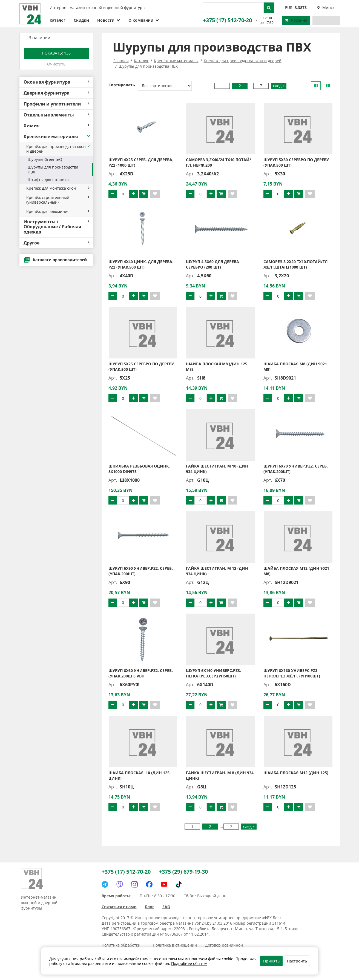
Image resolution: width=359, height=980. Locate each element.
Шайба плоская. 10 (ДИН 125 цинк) (139, 775)
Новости (109, 20)
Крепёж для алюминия (58, 211)
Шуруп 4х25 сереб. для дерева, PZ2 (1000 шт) (141, 162)
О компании (144, 20)
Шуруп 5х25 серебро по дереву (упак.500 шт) (141, 367)
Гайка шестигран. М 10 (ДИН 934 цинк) (217, 469)
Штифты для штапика (48, 180)
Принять (271, 961)
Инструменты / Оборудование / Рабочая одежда (56, 227)
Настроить (297, 961)
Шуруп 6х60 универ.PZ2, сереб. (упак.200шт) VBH (141, 673)
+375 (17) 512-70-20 (227, 20)
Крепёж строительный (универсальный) (58, 200)
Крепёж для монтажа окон (58, 188)
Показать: (56, 53)
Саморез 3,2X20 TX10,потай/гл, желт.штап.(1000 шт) (296, 264)
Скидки (81, 20)
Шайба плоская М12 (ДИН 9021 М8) (296, 571)
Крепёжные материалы (57, 136)
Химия (56, 126)
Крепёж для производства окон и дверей (58, 149)
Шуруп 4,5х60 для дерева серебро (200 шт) (212, 264)
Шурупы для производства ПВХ (53, 169)
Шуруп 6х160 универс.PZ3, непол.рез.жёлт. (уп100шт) (292, 673)
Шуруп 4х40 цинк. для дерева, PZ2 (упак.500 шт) (141, 264)
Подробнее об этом (189, 963)
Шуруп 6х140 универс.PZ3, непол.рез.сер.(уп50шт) (213, 673)
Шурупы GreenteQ (45, 159)
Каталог (58, 20)
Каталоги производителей (55, 260)
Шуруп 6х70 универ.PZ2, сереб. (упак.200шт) (296, 469)
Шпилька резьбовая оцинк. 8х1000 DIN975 (139, 469)
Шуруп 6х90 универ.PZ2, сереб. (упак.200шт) (141, 571)
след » (279, 86)
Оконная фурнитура (56, 82)
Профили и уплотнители (56, 104)
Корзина (296, 20)
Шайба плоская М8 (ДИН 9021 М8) (295, 367)
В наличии (39, 38)
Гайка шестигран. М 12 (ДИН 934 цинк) (217, 571)
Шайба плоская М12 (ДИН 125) (296, 773)
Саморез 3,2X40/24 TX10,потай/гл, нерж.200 (219, 162)
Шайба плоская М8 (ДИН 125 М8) (217, 367)
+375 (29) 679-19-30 (183, 872)
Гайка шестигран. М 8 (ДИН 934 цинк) (220, 775)
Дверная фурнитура (56, 93)
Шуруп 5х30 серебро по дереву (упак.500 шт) (296, 162)
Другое (56, 243)
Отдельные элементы (56, 115)
